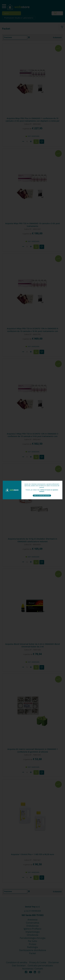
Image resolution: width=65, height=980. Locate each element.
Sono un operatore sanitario (42, 496)
